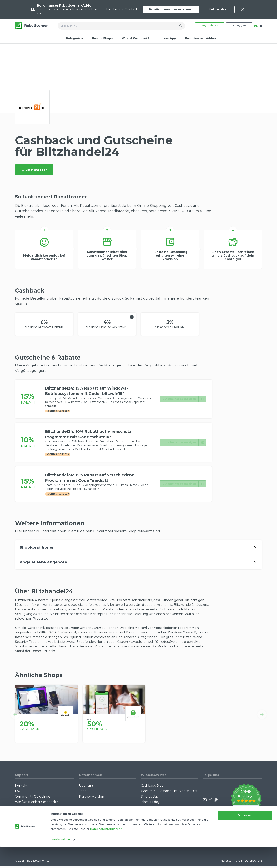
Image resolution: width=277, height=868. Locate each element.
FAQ (18, 792)
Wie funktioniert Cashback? (36, 803)
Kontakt (21, 787)
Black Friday (150, 803)
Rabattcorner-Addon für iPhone (40, 818)
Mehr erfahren (219, 9)
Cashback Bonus (154, 809)
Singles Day (150, 798)
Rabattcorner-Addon (200, 38)
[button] (15, 716)
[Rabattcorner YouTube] (205, 801)
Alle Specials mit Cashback (161, 814)
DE (256, 26)
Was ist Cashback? (136, 38)
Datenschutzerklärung (106, 850)
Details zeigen (60, 860)
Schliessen (245, 836)
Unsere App (167, 38)
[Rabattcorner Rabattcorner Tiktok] (215, 801)
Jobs (83, 792)
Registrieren (210, 25)
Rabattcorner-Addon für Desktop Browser (41, 811)
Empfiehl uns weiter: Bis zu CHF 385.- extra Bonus (165, 822)
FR (260, 26)
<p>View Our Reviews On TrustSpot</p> (246, 801)
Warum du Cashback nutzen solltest (169, 792)
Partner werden (92, 798)
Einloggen (239, 25)
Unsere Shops (102, 38)
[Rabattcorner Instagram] (210, 801)
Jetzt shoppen (34, 170)
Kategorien (72, 38)
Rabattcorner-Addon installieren (171, 9)
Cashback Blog (152, 787)
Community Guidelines (33, 798)
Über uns (86, 787)
